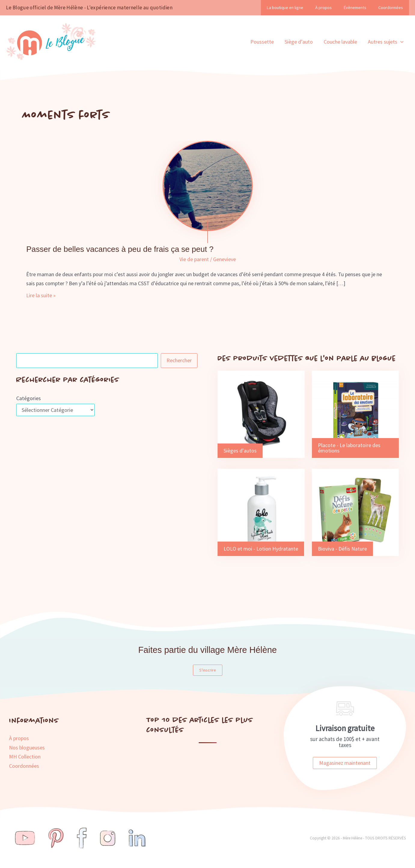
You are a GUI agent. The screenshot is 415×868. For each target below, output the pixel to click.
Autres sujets (386, 42)
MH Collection (25, 757)
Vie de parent (194, 259)
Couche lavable (340, 42)
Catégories (29, 398)
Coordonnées (391, 8)
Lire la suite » (41, 296)
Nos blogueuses (27, 748)
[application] (400, 42)
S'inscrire (208, 670)
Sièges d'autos (240, 451)
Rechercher (179, 360)
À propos (323, 8)
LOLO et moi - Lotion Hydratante (261, 549)
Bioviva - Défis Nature (342, 549)
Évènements (355, 8)
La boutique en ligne (285, 8)
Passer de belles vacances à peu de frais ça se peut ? (120, 249)
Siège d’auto (299, 42)
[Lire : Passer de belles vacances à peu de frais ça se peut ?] (208, 185)
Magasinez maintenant (345, 763)
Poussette (262, 42)
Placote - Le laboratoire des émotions (349, 448)
